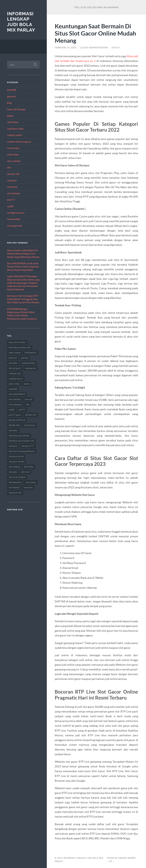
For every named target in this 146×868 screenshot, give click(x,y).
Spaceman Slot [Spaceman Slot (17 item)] (15, 493)
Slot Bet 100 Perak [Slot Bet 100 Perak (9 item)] (17, 420)
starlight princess (16, 213)
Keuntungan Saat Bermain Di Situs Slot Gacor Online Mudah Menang (95, 33)
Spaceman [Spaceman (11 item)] (28, 487)
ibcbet (10, 116)
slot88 (10, 206)
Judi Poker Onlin (15, 129)
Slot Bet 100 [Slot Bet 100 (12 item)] (31, 415)
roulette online (14, 135)
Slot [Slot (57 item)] (28, 404)
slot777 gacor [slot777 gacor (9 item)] (15, 415)
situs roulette (14, 161)
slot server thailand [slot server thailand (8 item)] (17, 477)
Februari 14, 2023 (66, 48)
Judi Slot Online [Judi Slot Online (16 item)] (28, 363)
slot (9, 167)
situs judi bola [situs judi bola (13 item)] (15, 399)
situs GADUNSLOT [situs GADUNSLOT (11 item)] (17, 394)
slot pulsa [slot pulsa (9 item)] (13, 472)
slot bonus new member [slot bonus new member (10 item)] (19, 436)
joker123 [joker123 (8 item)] (13, 358)
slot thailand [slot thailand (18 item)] (14, 487)
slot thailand (13, 193)
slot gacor (12, 180)
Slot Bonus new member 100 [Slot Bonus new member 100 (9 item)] (21, 441)
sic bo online (13, 148)
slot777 (11, 200)
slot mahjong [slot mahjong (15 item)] (14, 467)
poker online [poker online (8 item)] (14, 384)
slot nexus (12, 187)
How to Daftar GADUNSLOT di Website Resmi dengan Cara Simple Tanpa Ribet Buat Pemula (23, 254)
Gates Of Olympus (16, 109)
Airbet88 (12, 90)
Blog (9, 103)
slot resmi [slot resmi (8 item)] (25, 472)
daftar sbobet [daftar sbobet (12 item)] (15, 353)
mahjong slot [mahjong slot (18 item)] (30, 368)
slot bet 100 (13, 174)
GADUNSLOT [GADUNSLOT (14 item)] (31, 353)
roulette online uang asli (19, 142)
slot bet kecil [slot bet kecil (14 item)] (29, 425)
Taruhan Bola (14, 219)
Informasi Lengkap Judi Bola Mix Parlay (21, 22)
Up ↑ (111, 861)
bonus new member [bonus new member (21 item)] (17, 342)
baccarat (11, 96)
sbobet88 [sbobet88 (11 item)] (13, 389)
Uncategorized (14, 226)
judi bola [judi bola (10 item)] (25, 358)
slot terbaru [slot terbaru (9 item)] (31, 482)
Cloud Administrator (94, 48)
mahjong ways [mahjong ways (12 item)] (15, 373)
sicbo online (13, 154)
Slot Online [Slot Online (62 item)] (29, 467)
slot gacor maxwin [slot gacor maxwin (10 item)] (17, 462)
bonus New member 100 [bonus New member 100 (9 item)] (20, 347)
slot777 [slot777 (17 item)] (22, 410)
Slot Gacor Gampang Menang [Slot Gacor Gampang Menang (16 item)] (22, 451)
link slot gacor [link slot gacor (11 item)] (15, 368)
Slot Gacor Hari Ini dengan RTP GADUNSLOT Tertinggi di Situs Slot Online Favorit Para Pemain (23, 299)
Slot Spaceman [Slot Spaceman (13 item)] (15, 482)
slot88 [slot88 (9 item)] (12, 410)
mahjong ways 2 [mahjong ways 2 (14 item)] (16, 379)
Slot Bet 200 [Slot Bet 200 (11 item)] (14, 425)
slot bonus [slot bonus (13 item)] (13, 430)
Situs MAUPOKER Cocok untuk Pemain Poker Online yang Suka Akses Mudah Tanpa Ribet (23, 267)
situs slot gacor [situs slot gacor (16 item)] (15, 404)
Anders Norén (127, 858)
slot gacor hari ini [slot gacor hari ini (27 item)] (16, 456)
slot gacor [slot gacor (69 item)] (13, 446)
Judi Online (13, 122)
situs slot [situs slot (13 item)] (29, 399)
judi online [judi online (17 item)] (13, 363)
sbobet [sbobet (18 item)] (27, 384)
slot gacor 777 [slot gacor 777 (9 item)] (28, 446)
